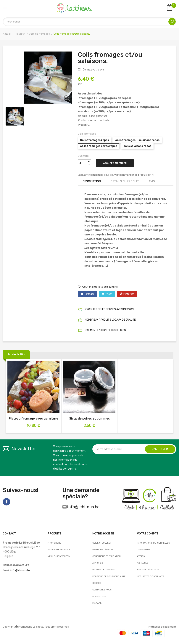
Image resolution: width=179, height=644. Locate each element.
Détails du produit (125, 181)
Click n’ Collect (102, 543)
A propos (98, 563)
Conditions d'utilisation (107, 556)
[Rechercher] (89, 22)
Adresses (143, 563)
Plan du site (100, 596)
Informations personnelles (153, 543)
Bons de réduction (148, 570)
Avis (152, 181)
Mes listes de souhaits (151, 576)
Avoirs (141, 556)
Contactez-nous (102, 590)
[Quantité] (82, 163)
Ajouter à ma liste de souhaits (98, 287)
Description (92, 181)
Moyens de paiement (104, 570)
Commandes (144, 550)
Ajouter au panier (115, 163)
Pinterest (129, 294)
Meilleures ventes (59, 556)
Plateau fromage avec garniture (33, 418)
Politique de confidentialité (109, 576)
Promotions (54, 543)
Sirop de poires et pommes (89, 418)
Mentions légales (103, 550)
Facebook (7, 502)
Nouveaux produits (59, 550)
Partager (89, 294)
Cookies (97, 583)
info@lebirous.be (83, 507)
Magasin (97, 603)
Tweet (109, 294)
